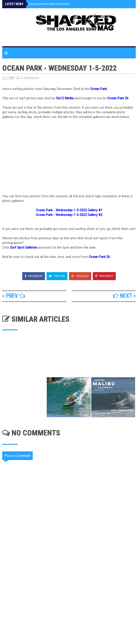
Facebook (34, 276)
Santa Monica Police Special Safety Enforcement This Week (47, 4)
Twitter (57, 276)
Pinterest (104, 276)
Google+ (80, 276)
